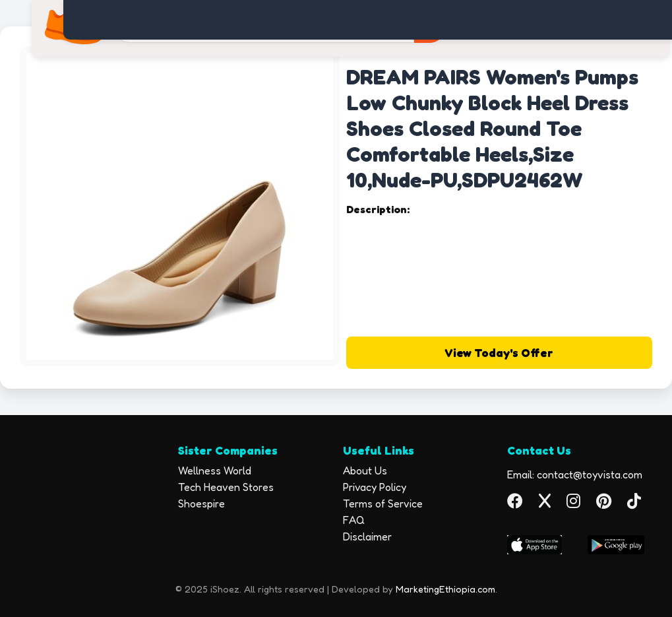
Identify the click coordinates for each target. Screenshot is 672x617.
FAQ (354, 520)
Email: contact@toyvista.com (575, 474)
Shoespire (201, 503)
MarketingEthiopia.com (445, 589)
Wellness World (215, 471)
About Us (365, 471)
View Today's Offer (499, 353)
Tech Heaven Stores (226, 487)
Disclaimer (367, 536)
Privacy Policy (375, 487)
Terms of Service (383, 503)
